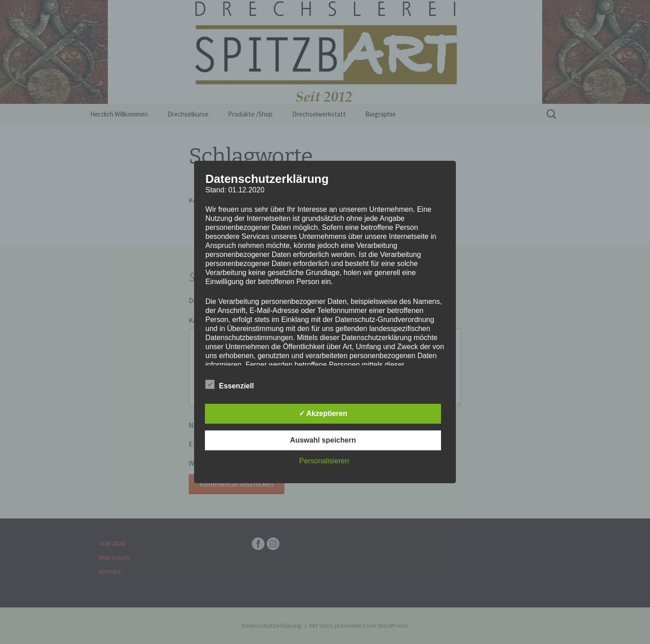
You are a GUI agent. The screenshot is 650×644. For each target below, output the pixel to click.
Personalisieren (324, 461)
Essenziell (230, 384)
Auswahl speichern (323, 440)
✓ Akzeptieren (323, 413)
